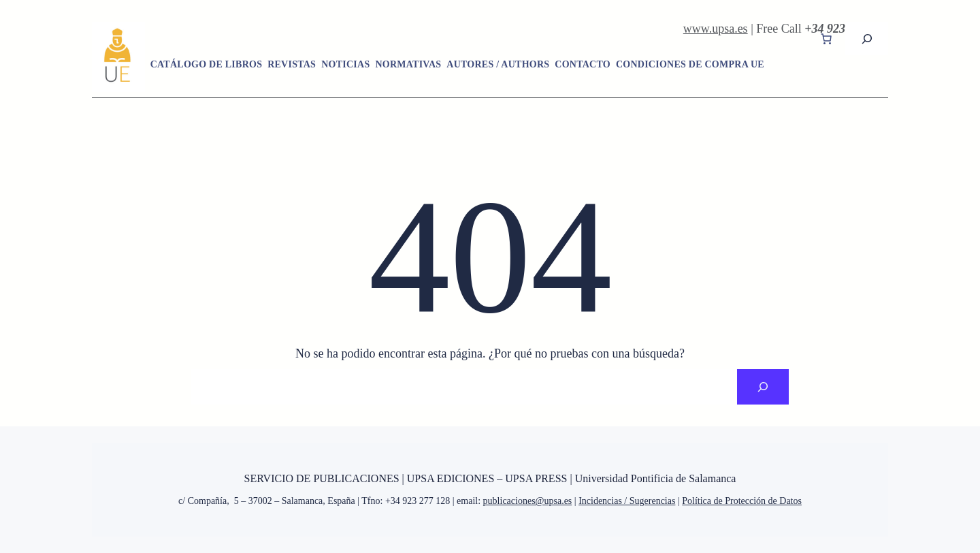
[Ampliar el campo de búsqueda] (867, 38)
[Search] (763, 387)
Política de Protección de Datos (742, 501)
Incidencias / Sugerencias (627, 501)
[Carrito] (826, 39)
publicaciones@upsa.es (528, 501)
